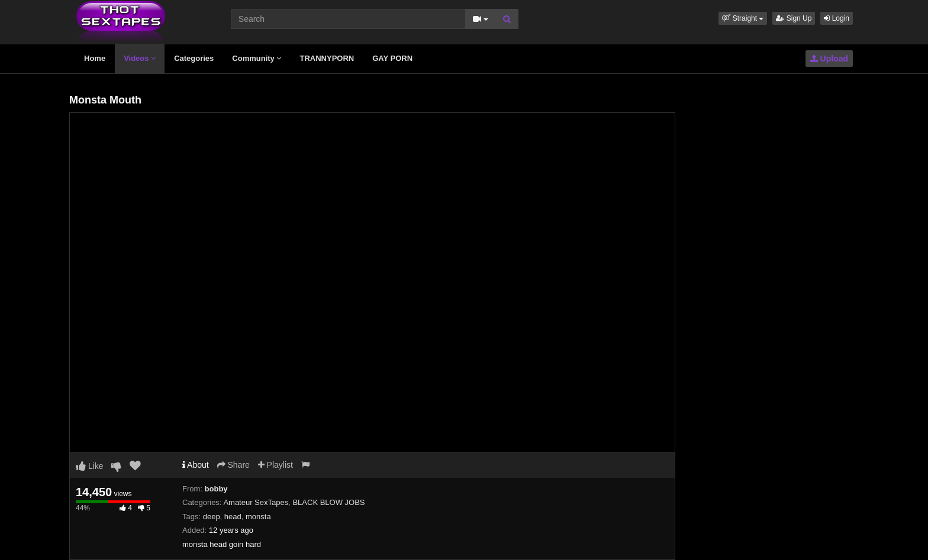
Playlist (275, 465)
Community (257, 58)
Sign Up (794, 18)
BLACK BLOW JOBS (328, 502)
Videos (140, 58)
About (196, 465)
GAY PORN (392, 58)
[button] (743, 18)
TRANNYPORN (327, 58)
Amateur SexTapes (256, 502)
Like (90, 466)
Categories (194, 58)
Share (233, 465)
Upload (829, 59)
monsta (258, 517)
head (233, 517)
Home (95, 58)
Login (837, 18)
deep (212, 517)
